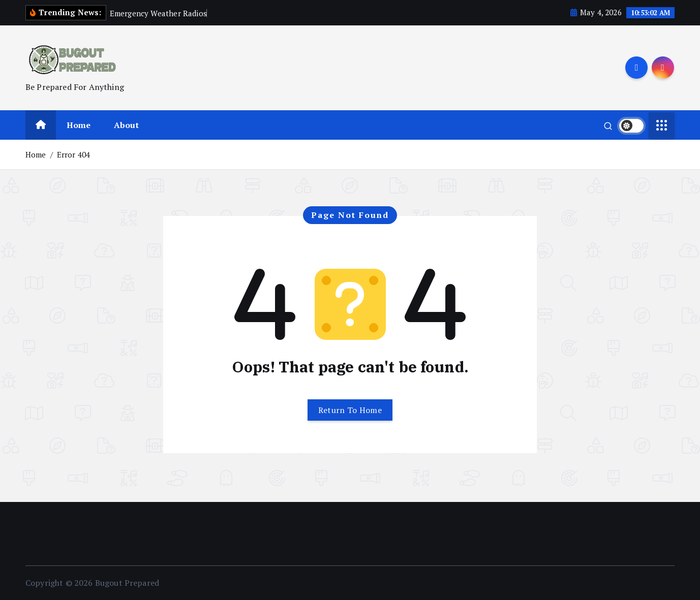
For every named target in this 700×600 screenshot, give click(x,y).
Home (79, 125)
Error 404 (73, 154)
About (126, 125)
